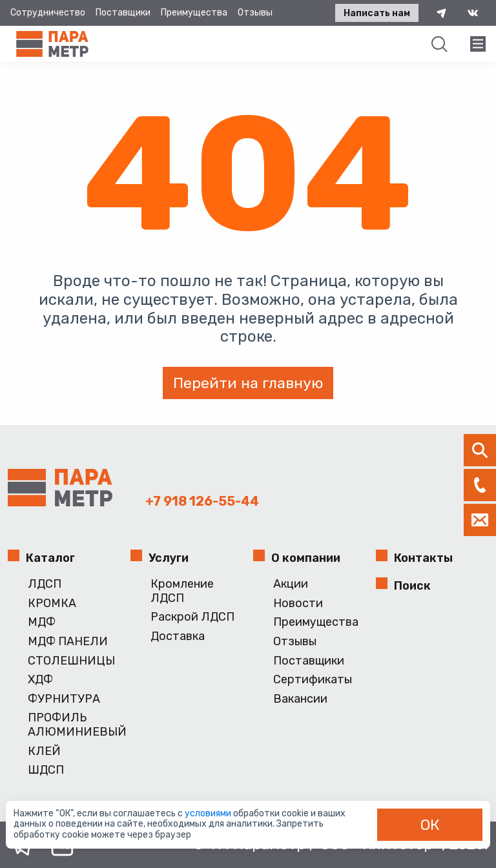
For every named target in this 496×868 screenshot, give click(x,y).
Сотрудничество (48, 13)
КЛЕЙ (44, 751)
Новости (298, 604)
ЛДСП (45, 584)
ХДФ (40, 680)
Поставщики (123, 13)
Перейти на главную (248, 383)
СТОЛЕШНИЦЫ (71, 661)
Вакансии (300, 699)
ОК (430, 825)
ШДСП (46, 770)
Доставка (178, 636)
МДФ (42, 622)
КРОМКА (52, 604)
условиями (209, 813)
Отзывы (255, 13)
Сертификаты (313, 680)
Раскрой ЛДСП (192, 617)
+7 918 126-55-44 (202, 501)
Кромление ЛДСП (182, 591)
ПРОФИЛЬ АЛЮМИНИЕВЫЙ (74, 725)
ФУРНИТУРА (64, 699)
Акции (291, 584)
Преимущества (194, 13)
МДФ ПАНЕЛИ (68, 642)
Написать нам (377, 13)
